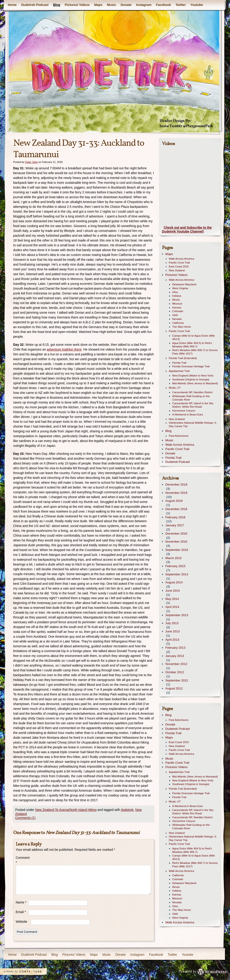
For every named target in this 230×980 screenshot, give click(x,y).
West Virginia (180, 288)
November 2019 (176, 493)
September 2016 (177, 550)
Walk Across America (182, 259)
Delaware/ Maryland (184, 284)
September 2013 (177, 615)
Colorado (178, 311)
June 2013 (173, 631)
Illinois (176, 300)
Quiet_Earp (31, 162)
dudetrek (127, 810)
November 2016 (176, 542)
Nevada (177, 319)
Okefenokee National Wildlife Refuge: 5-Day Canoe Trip (193, 424)
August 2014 (174, 582)
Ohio (175, 292)
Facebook (163, 5)
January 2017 (175, 525)
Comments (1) (26, 818)
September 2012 (177, 680)
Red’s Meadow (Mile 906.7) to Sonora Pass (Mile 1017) (195, 352)
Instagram (144, 5)
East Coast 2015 (179, 266)
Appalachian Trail (179, 371)
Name (21, 902)
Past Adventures (179, 436)
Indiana (177, 296)
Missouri (177, 304)
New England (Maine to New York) (193, 376)
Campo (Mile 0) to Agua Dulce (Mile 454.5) (194, 337)
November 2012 (176, 664)
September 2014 (177, 574)
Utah (175, 315)
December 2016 (176, 534)
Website (22, 922)
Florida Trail (179, 363)
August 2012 (174, 688)
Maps (98, 5)
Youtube (196, 5)
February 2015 (175, 566)
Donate (126, 5)
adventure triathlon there (64, 349)
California (178, 323)
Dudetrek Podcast (35, 5)
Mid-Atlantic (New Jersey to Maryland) (195, 383)
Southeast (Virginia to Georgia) (191, 379)
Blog (56, 5)
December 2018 (176, 509)
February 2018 (175, 517)
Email (21, 912)
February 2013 (175, 648)
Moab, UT (175, 388)
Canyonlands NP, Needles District (192, 392)
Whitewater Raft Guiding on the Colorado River (191, 398)
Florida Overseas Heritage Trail (191, 366)
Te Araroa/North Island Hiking (76, 810)
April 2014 (172, 607)
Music (111, 5)
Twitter (180, 5)
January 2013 (175, 656)
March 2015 (174, 558)
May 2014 (172, 599)
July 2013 (172, 623)
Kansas (177, 307)
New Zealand (45, 810)
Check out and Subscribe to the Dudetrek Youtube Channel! (187, 230)
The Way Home (182, 327)
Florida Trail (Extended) (183, 358)
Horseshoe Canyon (184, 411)
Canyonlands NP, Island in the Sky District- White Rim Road (193, 405)
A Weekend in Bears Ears (188, 415)
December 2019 (176, 485)
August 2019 (174, 501)
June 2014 (173, 591)
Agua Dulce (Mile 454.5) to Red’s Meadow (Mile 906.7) (192, 345)
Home (12, 5)
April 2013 (172, 640)
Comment (22, 860)
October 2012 (175, 672)
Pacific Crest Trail (179, 263)
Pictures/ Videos (77, 5)
